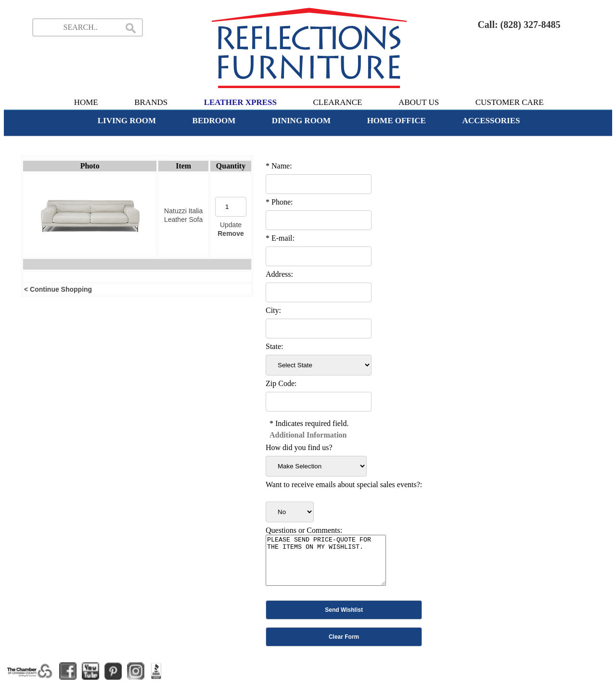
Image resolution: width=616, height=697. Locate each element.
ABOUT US (419, 102)
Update (231, 225)
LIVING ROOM (127, 121)
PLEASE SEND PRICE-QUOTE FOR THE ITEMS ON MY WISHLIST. (326, 560)
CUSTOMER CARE (510, 102)
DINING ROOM (301, 121)
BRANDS (151, 102)
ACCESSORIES (491, 121)
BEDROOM (214, 121)
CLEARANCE (337, 102)
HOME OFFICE (397, 121)
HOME (86, 102)
